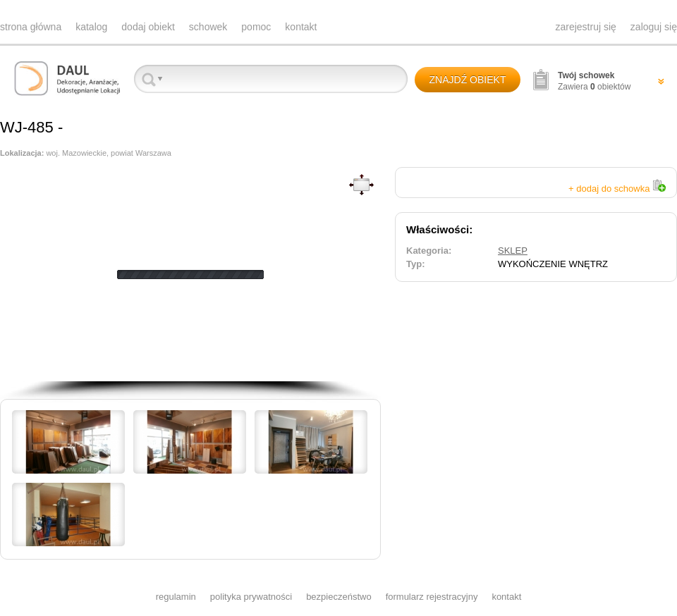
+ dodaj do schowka (617, 189)
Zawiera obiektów (594, 81)
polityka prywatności (251, 597)
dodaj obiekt (148, 27)
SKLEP (513, 251)
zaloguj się (654, 27)
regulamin (176, 597)
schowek (208, 27)
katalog (91, 27)
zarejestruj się (585, 27)
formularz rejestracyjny (432, 597)
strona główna (31, 27)
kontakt (301, 27)
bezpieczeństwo (339, 597)
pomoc (256, 27)
